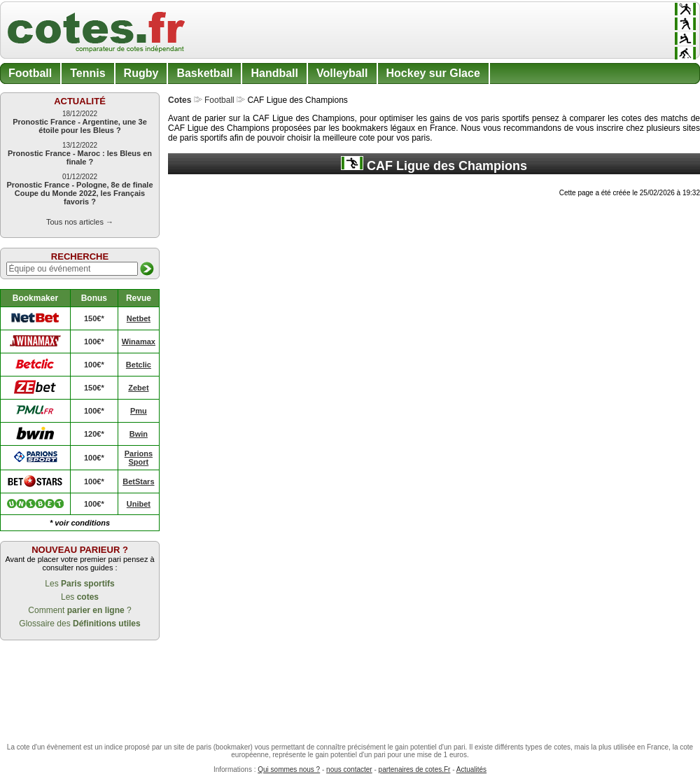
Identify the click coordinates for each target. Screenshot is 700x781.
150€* (94, 318)
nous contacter (349, 769)
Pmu (139, 411)
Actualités (471, 769)
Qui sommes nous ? (289, 769)
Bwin (139, 434)
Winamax (139, 342)
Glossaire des (79, 624)
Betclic (139, 365)
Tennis (87, 73)
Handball (274, 73)
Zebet (138, 388)
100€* (94, 342)
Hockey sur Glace (433, 73)
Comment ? (79, 610)
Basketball (204, 73)
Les (79, 584)
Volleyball (342, 73)
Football (30, 73)
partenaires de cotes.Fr (415, 769)
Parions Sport (139, 458)
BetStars (138, 481)
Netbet (139, 318)
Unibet (139, 504)
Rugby (141, 73)
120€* (94, 434)
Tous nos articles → (80, 222)
